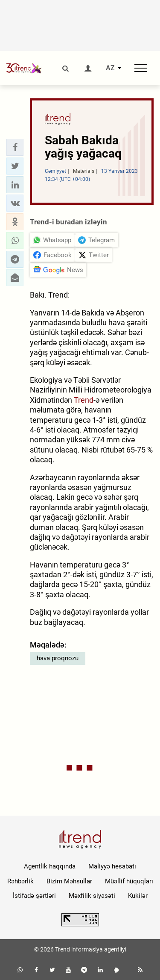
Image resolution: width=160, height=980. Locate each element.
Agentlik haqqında (50, 866)
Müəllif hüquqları (129, 881)
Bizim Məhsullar (69, 881)
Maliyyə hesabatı (112, 866)
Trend (84, 400)
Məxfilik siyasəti (92, 896)
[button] (15, 147)
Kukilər (138, 896)
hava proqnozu (58, 658)
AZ (110, 68)
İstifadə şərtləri (34, 896)
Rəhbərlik (20, 881)
